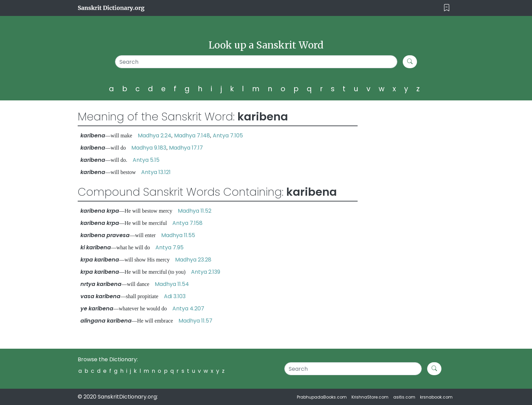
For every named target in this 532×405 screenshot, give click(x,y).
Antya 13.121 (156, 172)
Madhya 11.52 (195, 211)
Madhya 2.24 (155, 136)
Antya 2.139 (206, 272)
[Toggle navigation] (447, 8)
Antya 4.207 (188, 308)
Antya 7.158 (187, 223)
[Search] (256, 62)
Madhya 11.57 (195, 321)
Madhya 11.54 (172, 284)
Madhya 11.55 (178, 235)
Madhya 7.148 (192, 136)
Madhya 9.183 (149, 148)
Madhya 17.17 (186, 148)
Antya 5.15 (146, 160)
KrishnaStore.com (370, 397)
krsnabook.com (436, 397)
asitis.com (404, 397)
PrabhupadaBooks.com (322, 397)
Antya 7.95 (169, 247)
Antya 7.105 (228, 136)
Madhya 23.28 (193, 260)
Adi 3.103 (175, 296)
